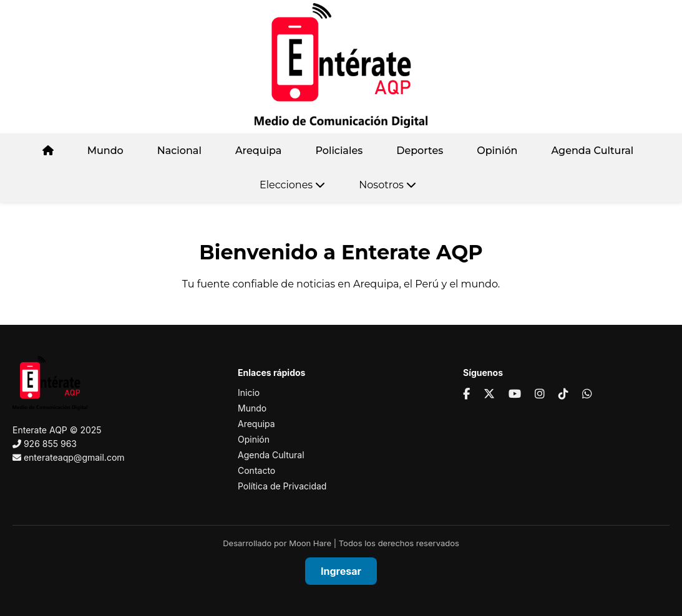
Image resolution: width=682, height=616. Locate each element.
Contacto (256, 470)
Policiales (339, 151)
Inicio (249, 392)
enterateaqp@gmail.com (74, 457)
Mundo (105, 151)
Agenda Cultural (592, 151)
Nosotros (387, 185)
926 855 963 (50, 444)
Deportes (420, 151)
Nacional (179, 151)
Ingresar (341, 571)
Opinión (497, 151)
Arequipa (259, 151)
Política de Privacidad (282, 486)
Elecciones (292, 185)
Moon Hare (310, 543)
